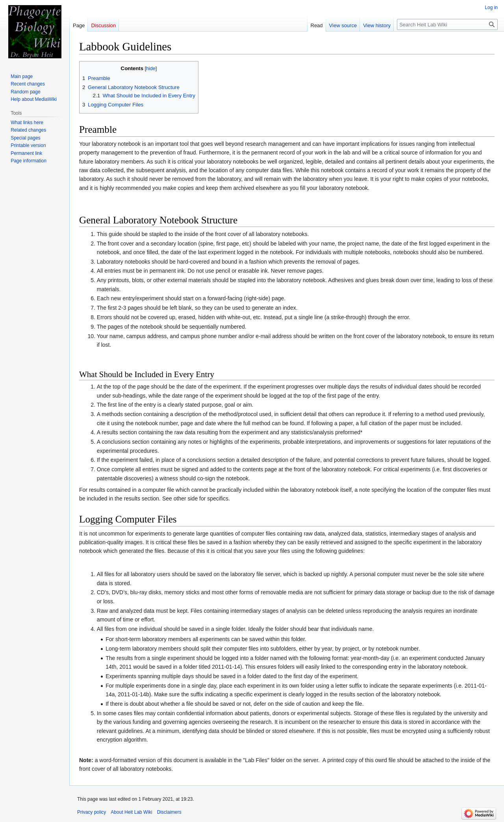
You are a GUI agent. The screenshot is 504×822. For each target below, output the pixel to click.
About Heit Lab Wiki (131, 812)
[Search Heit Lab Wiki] (447, 24)
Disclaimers (169, 812)
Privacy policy (92, 812)
